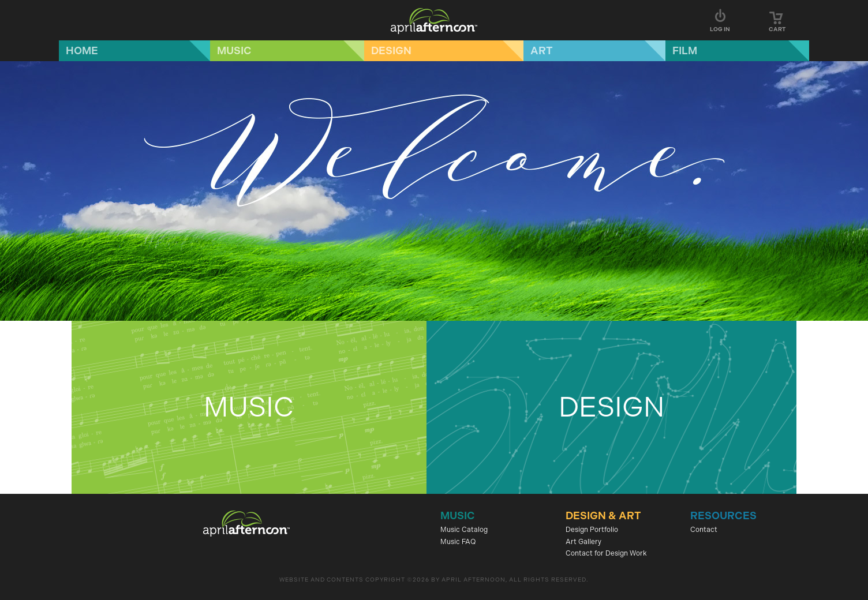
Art (542, 51)
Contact (704, 530)
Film (685, 51)
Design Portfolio (592, 530)
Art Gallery (583, 542)
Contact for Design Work (606, 553)
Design (391, 51)
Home (82, 51)
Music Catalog (464, 530)
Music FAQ (458, 542)
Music (234, 51)
